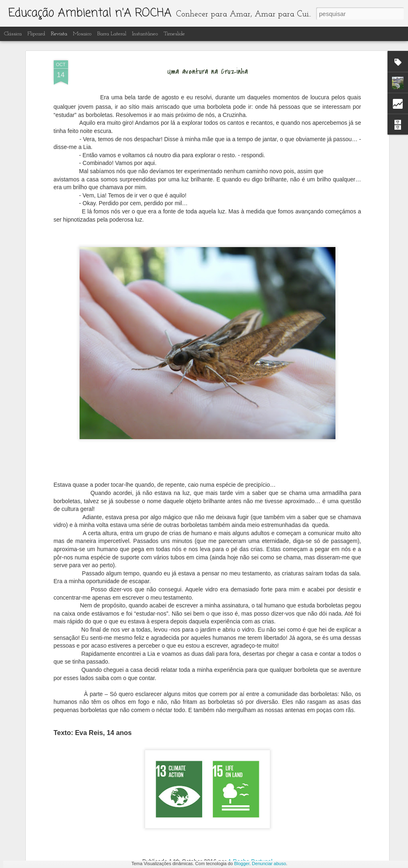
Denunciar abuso (269, 863)
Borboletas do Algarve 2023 (160, 673)
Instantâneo (145, 34)
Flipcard (36, 34)
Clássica (13, 34)
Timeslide (174, 34)
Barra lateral (112, 34)
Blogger (242, 863)
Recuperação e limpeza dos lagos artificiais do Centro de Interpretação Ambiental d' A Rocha (198, 585)
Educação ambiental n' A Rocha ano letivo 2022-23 (189, 767)
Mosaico (82, 34)
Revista (59, 34)
